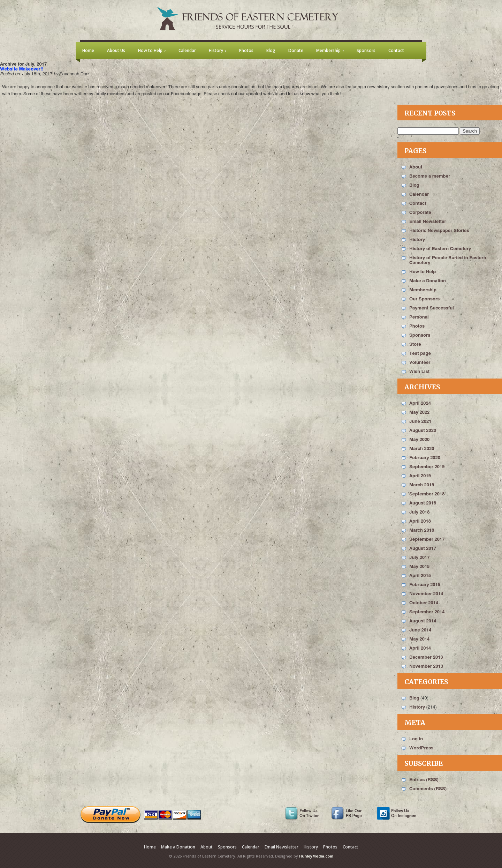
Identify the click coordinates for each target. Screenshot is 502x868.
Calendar (419, 194)
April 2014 (420, 648)
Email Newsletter (428, 222)
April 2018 (420, 521)
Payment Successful (432, 308)
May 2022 (419, 413)
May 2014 (419, 639)
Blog (414, 185)
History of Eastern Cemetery (440, 249)
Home (150, 847)
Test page (420, 354)
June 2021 (420, 422)
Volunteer (420, 363)
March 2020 (422, 449)
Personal (419, 317)
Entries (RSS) (424, 780)
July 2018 (420, 512)
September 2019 (427, 467)
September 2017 (427, 540)
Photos (417, 326)
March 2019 (422, 485)
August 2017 (423, 549)
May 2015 (419, 567)
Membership (423, 290)
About (416, 167)
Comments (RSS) (428, 789)
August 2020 (423, 431)
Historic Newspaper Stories (439, 231)
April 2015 (420, 576)
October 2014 (424, 603)
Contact (418, 204)
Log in (416, 739)
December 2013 (426, 657)
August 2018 (423, 503)
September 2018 (427, 494)
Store (415, 345)
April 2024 (420, 403)
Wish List (419, 372)
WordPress (421, 748)
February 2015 (425, 585)
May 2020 (419, 440)
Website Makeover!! (22, 69)
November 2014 (426, 594)
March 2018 (422, 530)
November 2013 (426, 667)
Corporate (420, 213)
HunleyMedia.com (316, 856)
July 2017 (420, 558)
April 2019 (420, 476)
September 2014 (427, 612)
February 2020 (425, 458)
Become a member (430, 176)
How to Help (423, 272)
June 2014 (420, 630)
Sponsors (420, 335)
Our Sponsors (424, 299)
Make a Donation (428, 281)
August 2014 (423, 621)
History (417, 240)
